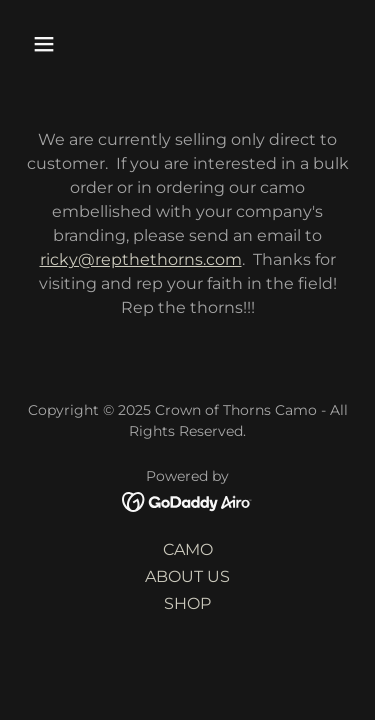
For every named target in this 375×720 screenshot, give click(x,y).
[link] (187, 500)
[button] (48, 44)
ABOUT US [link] (187, 576)
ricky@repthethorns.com (141, 259)
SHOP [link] (187, 603)
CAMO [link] (188, 549)
